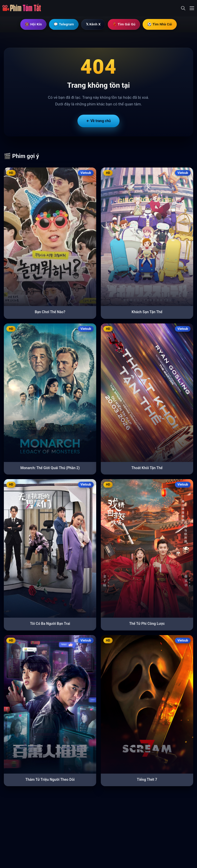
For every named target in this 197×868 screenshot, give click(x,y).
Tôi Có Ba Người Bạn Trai (50, 624)
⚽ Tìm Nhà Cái (162, 24)
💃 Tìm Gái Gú (125, 24)
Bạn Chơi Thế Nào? (50, 312)
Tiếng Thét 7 (147, 780)
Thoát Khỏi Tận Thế (147, 468)
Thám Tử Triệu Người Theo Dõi (50, 780)
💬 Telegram (62, 24)
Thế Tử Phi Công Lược (147, 624)
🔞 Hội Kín (31, 24)
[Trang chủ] (23, 8)
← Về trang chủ (98, 121)
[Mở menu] (192, 8)
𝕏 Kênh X (93, 24)
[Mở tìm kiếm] (183, 8)
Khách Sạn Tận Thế (147, 312)
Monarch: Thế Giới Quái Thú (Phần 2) (50, 468)
